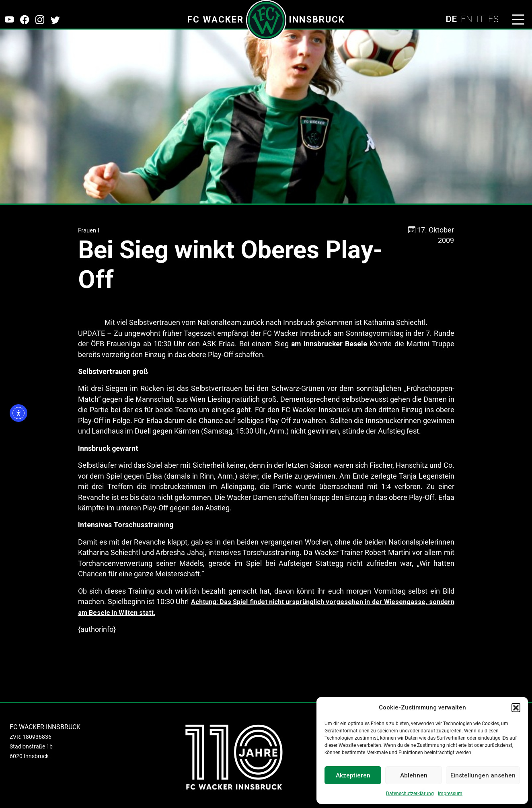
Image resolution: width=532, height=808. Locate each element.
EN (467, 19)
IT (480, 19)
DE (451, 19)
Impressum (450, 794)
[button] (516, 707)
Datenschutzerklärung (410, 794)
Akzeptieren (353, 775)
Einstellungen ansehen (483, 775)
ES (493, 19)
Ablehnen (414, 775)
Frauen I (89, 230)
